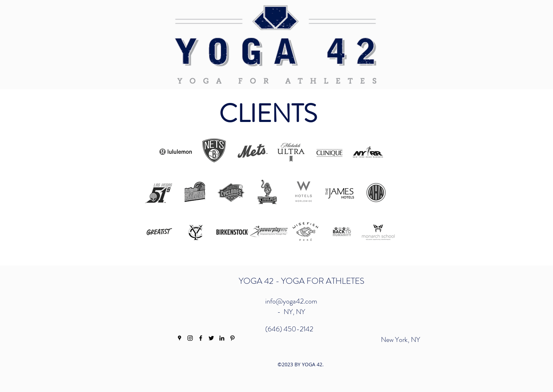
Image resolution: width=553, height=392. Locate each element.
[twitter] (211, 338)
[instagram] (190, 338)
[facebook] (201, 338)
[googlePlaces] (180, 338)
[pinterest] (232, 338)
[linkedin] (222, 338)
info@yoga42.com (291, 301)
